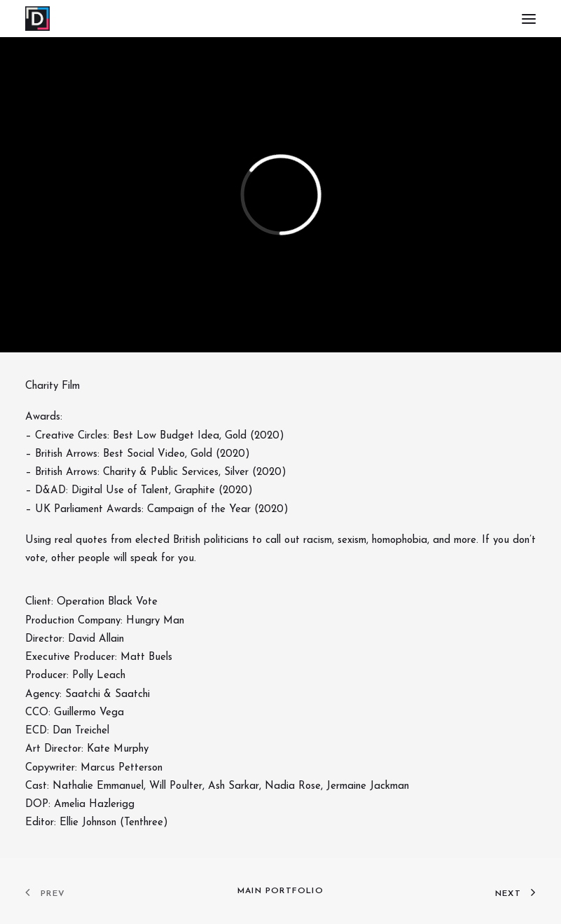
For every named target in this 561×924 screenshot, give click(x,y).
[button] (529, 19)
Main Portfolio (280, 891)
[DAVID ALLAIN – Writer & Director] (37, 19)
